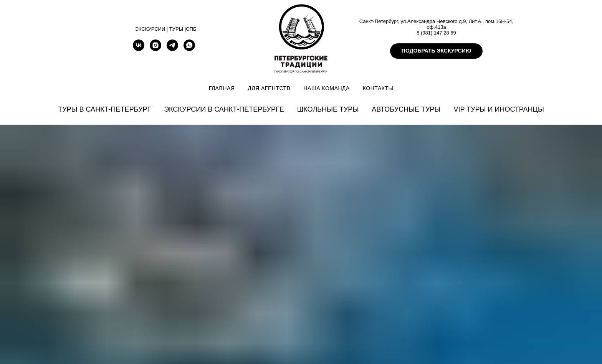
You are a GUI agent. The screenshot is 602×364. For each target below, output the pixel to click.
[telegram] (172, 49)
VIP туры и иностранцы (499, 109)
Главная (222, 88)
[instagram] (155, 49)
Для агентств (269, 88)
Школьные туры (328, 109)
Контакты (378, 88)
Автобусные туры (406, 109)
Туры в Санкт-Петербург (104, 109)
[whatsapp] (189, 49)
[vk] (139, 49)
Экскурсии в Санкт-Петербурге (224, 109)
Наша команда (326, 88)
